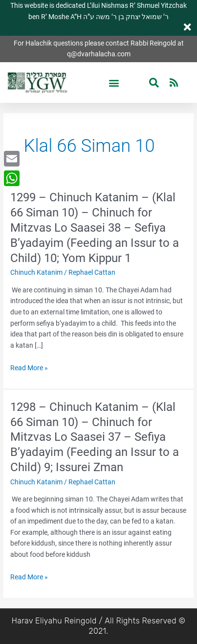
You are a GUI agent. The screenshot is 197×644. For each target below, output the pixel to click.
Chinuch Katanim (36, 272)
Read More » (29, 368)
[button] (114, 83)
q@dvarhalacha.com (99, 54)
